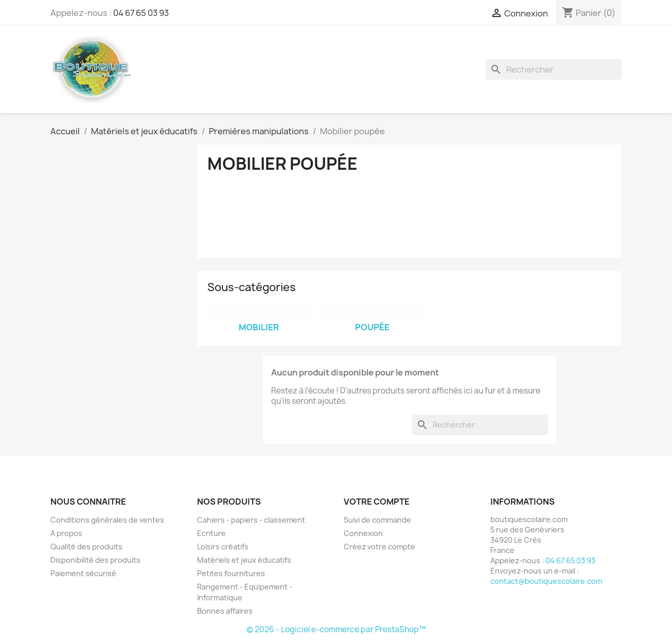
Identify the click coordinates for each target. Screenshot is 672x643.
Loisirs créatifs (223, 547)
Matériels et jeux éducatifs (244, 560)
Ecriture (211, 533)
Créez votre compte (379, 547)
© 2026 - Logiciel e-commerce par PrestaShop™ (336, 629)
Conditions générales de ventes (107, 520)
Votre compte (377, 502)
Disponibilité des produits (95, 560)
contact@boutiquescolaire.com (546, 581)
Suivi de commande (377, 520)
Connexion (363, 533)
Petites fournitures (231, 573)
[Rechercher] (554, 69)
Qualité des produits (86, 547)
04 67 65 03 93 (141, 13)
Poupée (372, 327)
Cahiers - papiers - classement (251, 520)
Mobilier (259, 327)
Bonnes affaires (225, 611)
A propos (66, 533)
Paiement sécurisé (83, 573)
